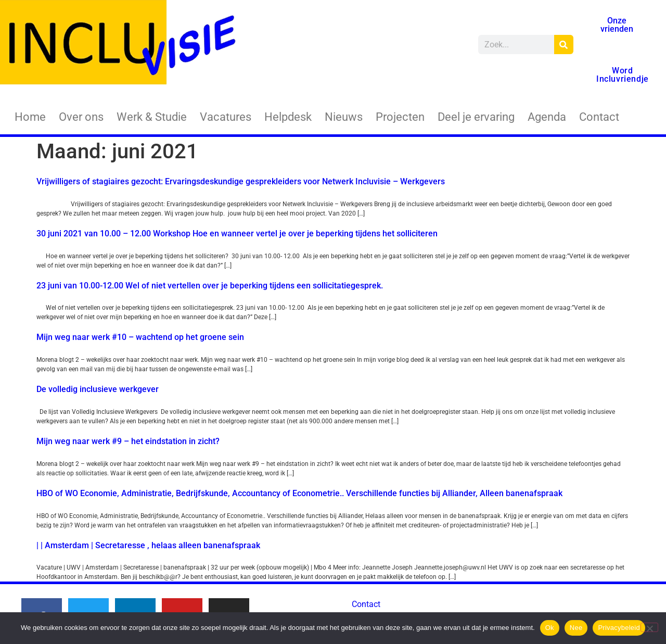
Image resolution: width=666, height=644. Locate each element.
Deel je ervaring (476, 117)
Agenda (547, 117)
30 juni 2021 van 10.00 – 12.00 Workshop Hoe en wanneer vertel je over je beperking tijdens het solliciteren (237, 233)
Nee (576, 628)
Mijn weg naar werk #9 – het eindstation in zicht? (128, 441)
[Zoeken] (564, 45)
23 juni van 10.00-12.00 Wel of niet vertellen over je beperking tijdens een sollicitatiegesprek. (210, 286)
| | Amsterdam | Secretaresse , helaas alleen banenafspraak (148, 545)
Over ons (81, 117)
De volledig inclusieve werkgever (98, 389)
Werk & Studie (152, 117)
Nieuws (344, 117)
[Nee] (649, 627)
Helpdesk (288, 117)
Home (30, 117)
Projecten (400, 117)
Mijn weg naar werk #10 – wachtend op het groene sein (140, 337)
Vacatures (226, 117)
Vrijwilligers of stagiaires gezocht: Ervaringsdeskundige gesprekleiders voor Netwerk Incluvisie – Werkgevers (241, 181)
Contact (599, 117)
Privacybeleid (619, 628)
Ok (550, 628)
